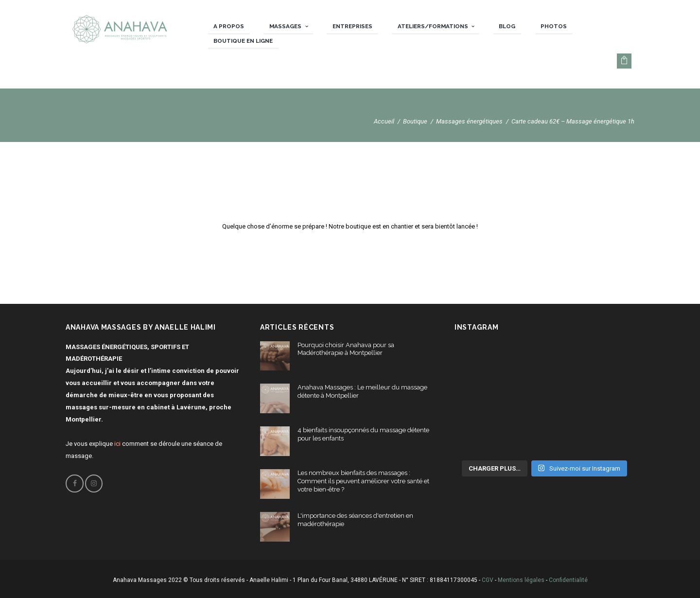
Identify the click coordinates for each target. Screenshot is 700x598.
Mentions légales (521, 580)
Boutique (415, 121)
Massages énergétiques (469, 121)
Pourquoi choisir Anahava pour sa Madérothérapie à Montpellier (346, 349)
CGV (488, 580)
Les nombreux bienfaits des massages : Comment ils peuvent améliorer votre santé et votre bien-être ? (363, 481)
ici (117, 444)
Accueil (384, 121)
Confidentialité (568, 580)
